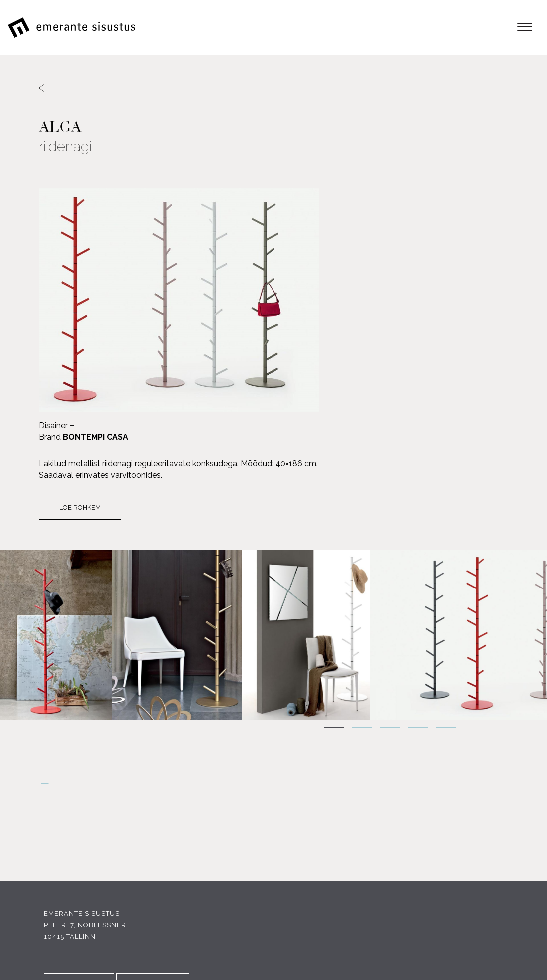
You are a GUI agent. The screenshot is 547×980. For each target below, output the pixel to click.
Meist (498, 807)
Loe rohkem (322, 291)
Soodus (493, 830)
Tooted (494, 795)
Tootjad (492, 818)
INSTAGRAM (148, 854)
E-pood (494, 784)
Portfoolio (485, 841)
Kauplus (491, 853)
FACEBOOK (74, 854)
